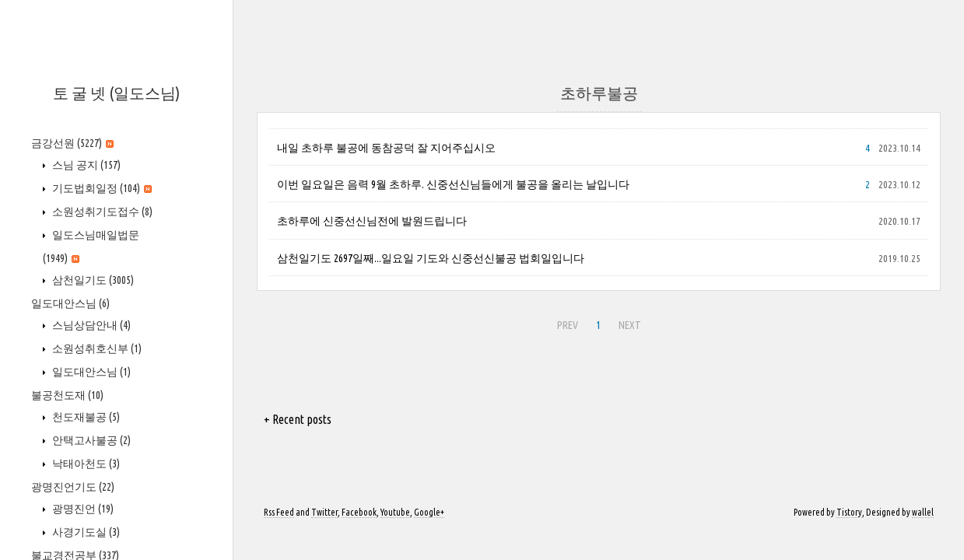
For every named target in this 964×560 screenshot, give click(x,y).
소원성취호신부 (96, 348)
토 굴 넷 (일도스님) (116, 93)
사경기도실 (85, 532)
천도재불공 (85, 417)
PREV (566, 323)
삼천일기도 (92, 280)
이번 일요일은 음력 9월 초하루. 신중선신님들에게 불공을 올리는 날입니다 (453, 184)
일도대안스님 (70, 303)
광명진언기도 (73, 487)
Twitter (324, 512)
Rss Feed (279, 512)
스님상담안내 (90, 325)
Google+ (429, 512)
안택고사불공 (90, 440)
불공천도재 (67, 395)
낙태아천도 (85, 464)
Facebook (359, 512)
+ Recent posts (298, 419)
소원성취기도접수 (101, 212)
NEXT (628, 323)
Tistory (849, 512)
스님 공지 (85, 165)
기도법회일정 (101, 188)
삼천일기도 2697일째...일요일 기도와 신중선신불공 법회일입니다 (431, 258)
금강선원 (72, 143)
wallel (923, 512)
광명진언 (82, 509)
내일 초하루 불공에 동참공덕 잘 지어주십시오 (386, 148)
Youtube (395, 512)
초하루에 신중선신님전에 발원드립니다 (372, 221)
